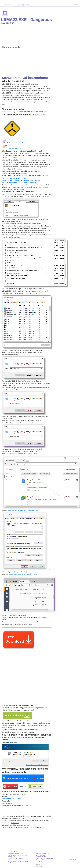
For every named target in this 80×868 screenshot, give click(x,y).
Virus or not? (44, 858)
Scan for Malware (41, 857)
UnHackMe (27, 187)
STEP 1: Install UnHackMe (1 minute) (15, 178)
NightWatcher (9, 803)
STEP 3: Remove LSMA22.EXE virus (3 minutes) (19, 183)
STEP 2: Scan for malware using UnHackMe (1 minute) (21, 180)
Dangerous (24, 4)
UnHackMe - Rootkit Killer (15, 854)
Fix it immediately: (11, 47)
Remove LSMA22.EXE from (23, 454)
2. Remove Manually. (12, 149)
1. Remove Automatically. (13, 143)
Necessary (39, 867)
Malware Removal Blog (43, 854)
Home (8, 4)
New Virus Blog (40, 855)
